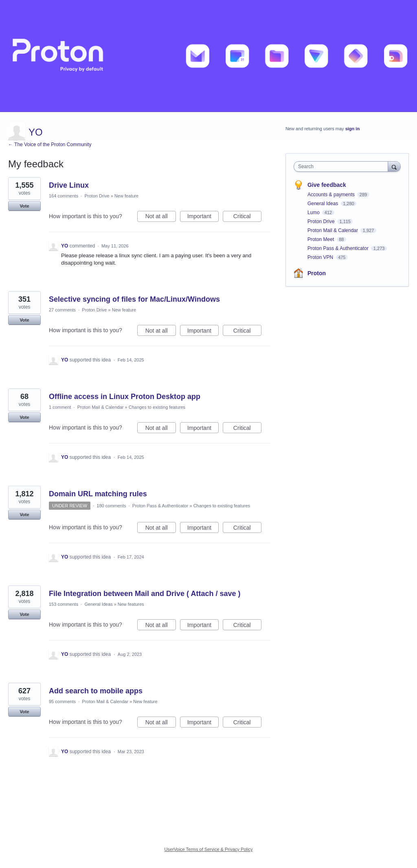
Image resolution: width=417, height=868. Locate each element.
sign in (352, 129)
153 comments (64, 604)
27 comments (62, 310)
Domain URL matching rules (98, 494)
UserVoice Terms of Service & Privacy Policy (209, 849)
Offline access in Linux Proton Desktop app (125, 397)
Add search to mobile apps (96, 691)
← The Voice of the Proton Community (50, 145)
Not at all (161, 217)
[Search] (394, 166)
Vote (24, 206)
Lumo (314, 213)
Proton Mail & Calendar (101, 407)
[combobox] (343, 167)
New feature (126, 196)
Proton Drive (97, 196)
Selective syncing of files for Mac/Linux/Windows (134, 299)
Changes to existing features (157, 407)
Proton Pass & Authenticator (160, 506)
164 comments (64, 196)
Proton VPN (321, 257)
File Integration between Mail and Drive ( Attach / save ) (145, 594)
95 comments (62, 701)
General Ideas (98, 604)
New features (131, 604)
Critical (247, 217)
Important (203, 217)
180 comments (111, 506)
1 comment (60, 407)
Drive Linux (69, 185)
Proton (317, 273)
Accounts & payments (332, 195)
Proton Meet (322, 239)
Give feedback (327, 185)
